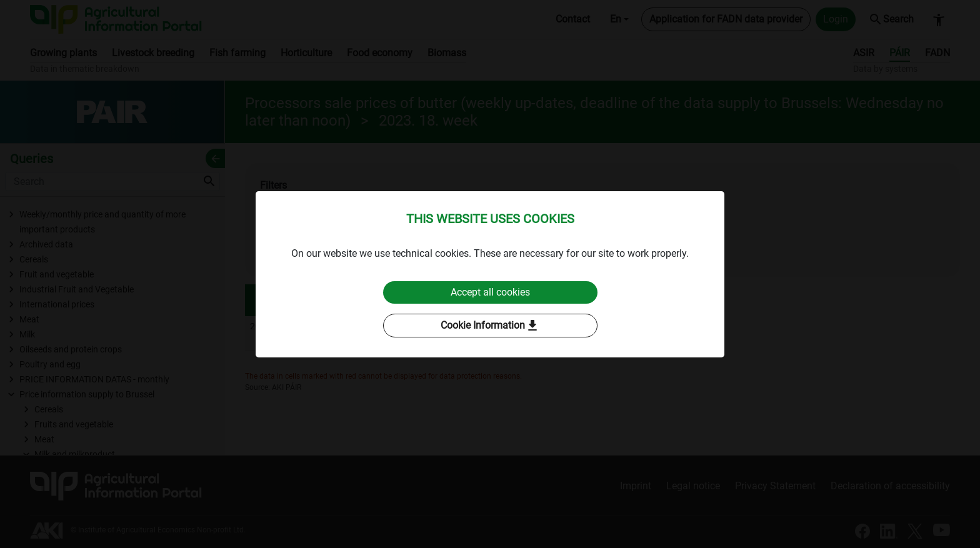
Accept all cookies (490, 292)
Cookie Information (490, 326)
